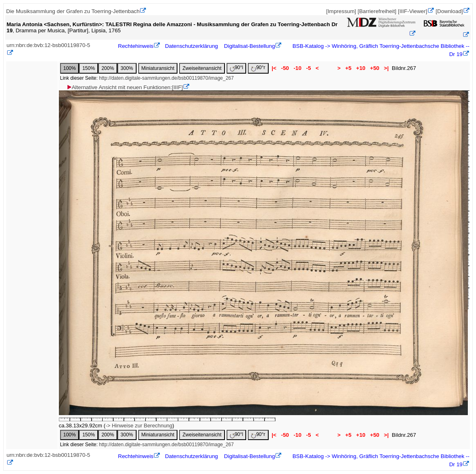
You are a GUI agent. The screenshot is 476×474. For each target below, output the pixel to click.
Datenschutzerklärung (191, 46)
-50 (285, 68)
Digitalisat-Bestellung (249, 46)
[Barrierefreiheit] (377, 11)
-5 (309, 68)
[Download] (449, 11)
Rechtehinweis (136, 46)
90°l (237, 68)
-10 (297, 68)
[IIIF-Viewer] (413, 11)
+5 (349, 68)
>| (386, 68)
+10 (361, 68)
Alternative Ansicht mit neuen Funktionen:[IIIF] (125, 87)
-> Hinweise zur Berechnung (139, 426)
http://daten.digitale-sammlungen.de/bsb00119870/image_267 (166, 78)
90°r (258, 68)
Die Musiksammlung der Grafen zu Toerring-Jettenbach (73, 11)
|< (274, 68)
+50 (375, 68)
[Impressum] (341, 11)
